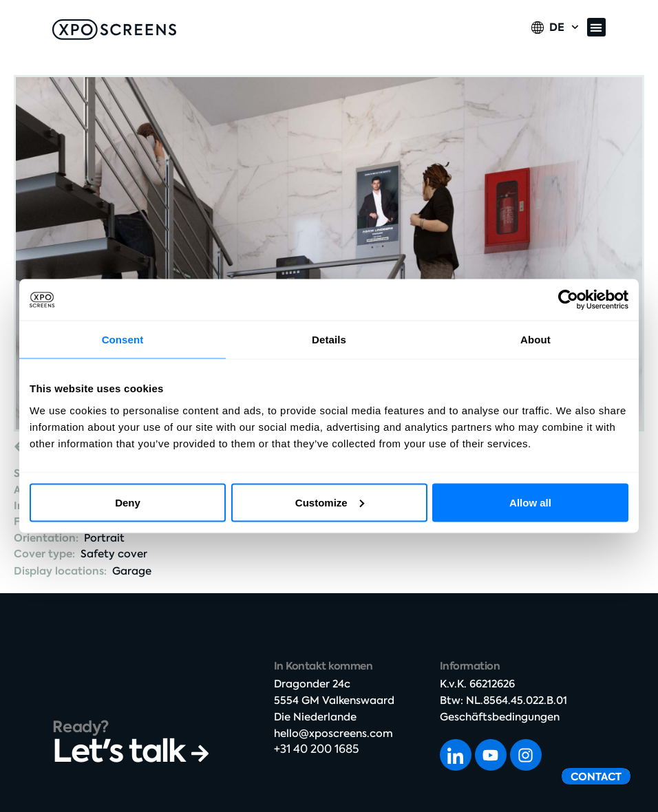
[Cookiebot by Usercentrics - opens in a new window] (568, 300)
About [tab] (535, 340)
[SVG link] (114, 30)
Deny (128, 502)
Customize (330, 502)
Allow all (530, 502)
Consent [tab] (123, 340)
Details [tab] (329, 340)
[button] (596, 27)
